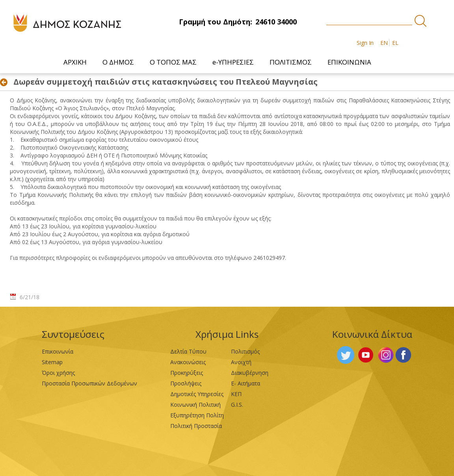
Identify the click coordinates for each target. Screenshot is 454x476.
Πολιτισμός (245, 351)
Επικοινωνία (58, 351)
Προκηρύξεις (187, 373)
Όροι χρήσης (58, 373)
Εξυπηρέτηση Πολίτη (197, 415)
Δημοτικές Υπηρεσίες (197, 394)
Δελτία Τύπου (188, 351)
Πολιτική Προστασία (196, 426)
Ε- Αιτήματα (246, 383)
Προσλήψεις (186, 383)
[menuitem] (75, 62)
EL (395, 43)
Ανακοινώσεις (188, 362)
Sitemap (52, 362)
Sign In (365, 43)
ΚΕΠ (236, 394)
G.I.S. (237, 405)
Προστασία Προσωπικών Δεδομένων (89, 383)
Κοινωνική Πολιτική (195, 405)
